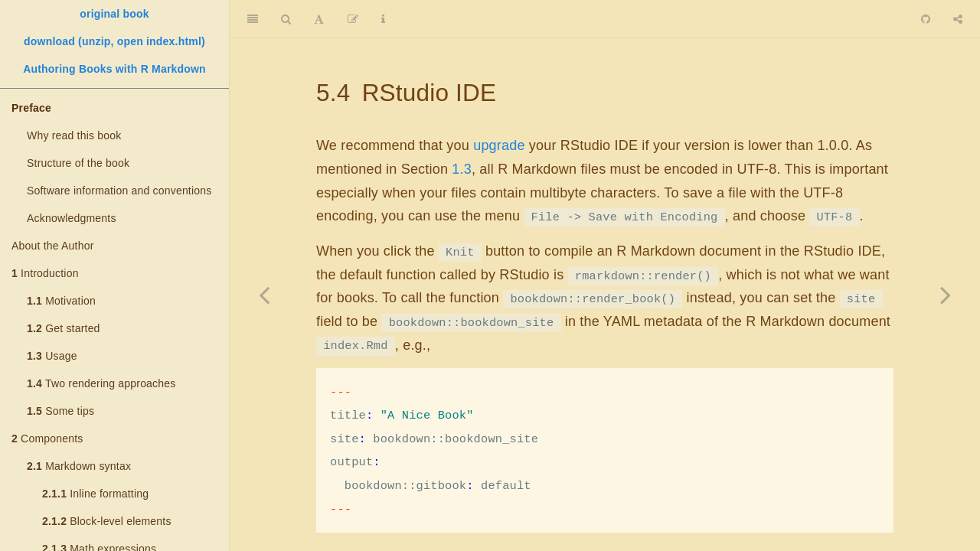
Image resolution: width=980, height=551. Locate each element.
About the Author (53, 246)
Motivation (61, 301)
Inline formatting (95, 494)
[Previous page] (264, 295)
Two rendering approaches (101, 383)
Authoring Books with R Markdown (114, 69)
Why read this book (74, 135)
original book (114, 14)
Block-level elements (107, 521)
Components (47, 439)
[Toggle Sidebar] (253, 19)
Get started (64, 328)
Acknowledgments (72, 218)
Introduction (45, 273)
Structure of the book (78, 163)
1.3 (462, 169)
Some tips (60, 411)
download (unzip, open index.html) (114, 41)
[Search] (286, 19)
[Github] (926, 19)
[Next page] (946, 295)
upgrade (499, 145)
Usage (52, 356)
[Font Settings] (319, 19)
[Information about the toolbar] (383, 19)
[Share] (958, 19)
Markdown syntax (79, 466)
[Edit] (353, 19)
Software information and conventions (119, 191)
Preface (31, 108)
